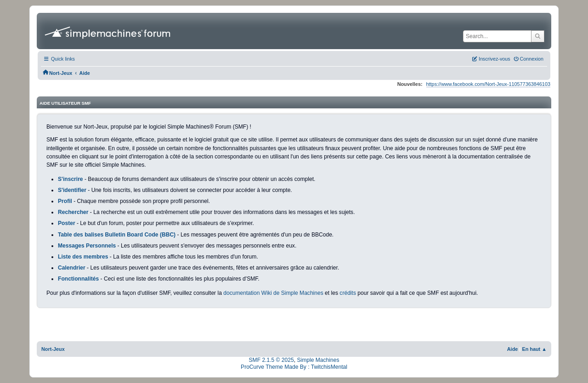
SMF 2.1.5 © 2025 (271, 360)
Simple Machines (318, 360)
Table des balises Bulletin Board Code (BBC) (117, 235)
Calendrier (72, 268)
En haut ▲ (534, 349)
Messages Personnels (87, 246)
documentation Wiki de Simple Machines (273, 293)
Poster (67, 223)
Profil (65, 201)
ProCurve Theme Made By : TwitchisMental (294, 367)
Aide (513, 349)
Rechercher (73, 212)
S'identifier (72, 190)
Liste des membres (83, 257)
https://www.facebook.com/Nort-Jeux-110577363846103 (488, 84)
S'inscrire (71, 179)
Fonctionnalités (78, 279)
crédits (348, 293)
